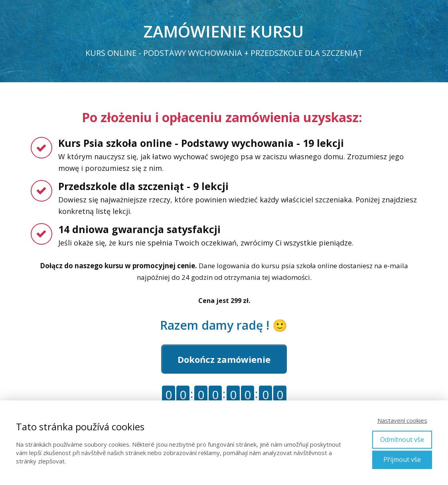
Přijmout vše (402, 459)
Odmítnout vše (402, 439)
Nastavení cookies (402, 420)
